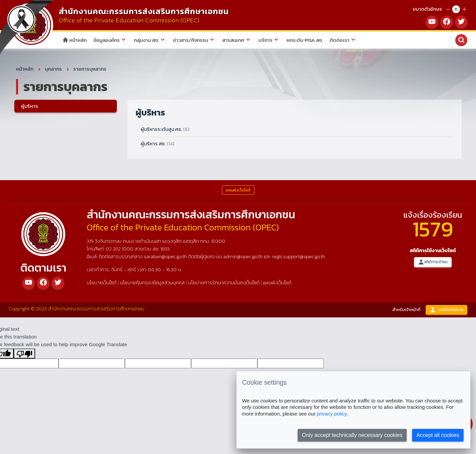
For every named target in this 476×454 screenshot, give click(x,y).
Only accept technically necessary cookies (352, 435)
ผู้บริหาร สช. (157, 144)
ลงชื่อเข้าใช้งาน (447, 311)
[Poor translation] (24, 355)
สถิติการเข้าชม (433, 263)
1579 (433, 230)
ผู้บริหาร (30, 107)
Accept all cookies (438, 435)
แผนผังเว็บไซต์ (277, 283)
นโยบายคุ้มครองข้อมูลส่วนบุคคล (152, 283)
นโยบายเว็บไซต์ (102, 283)
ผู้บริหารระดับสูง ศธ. (165, 130)
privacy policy (332, 414)
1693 (165, 250)
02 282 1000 (120, 250)
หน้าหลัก (74, 40)
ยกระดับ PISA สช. (305, 40)
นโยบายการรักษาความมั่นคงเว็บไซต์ (224, 283)
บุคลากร (53, 70)
